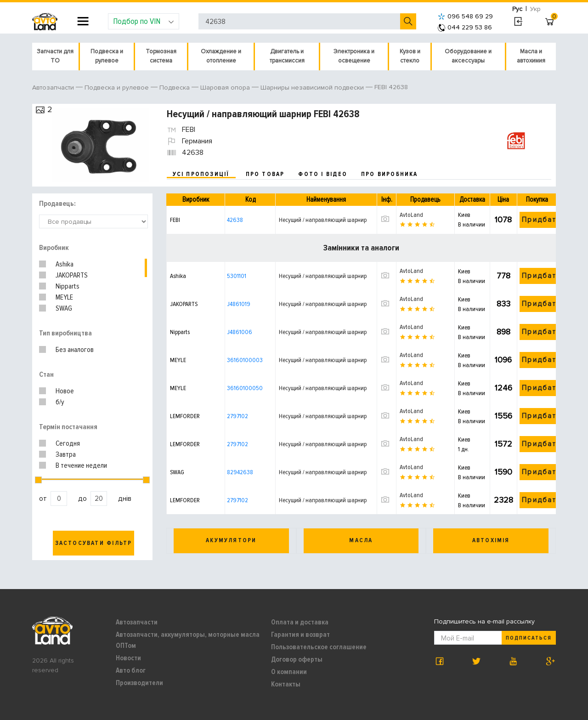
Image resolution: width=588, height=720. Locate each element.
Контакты (286, 684)
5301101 (237, 276)
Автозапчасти (137, 622)
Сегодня (68, 443)
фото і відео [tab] (323, 174)
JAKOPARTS (72, 275)
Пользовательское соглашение (319, 647)
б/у (60, 402)
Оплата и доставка (300, 622)
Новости (128, 658)
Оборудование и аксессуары (468, 56)
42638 (235, 220)
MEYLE (64, 297)
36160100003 (245, 360)
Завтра (66, 454)
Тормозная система (161, 56)
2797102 (237, 416)
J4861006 (240, 332)
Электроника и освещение (354, 56)
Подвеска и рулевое (107, 56)
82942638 (240, 472)
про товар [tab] (265, 174)
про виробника (390, 174)
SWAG (64, 308)
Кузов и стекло (410, 56)
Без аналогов (75, 350)
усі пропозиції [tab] (201, 174)
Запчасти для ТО (55, 56)
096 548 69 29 (465, 16)
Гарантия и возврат (300, 635)
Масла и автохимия (531, 56)
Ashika (65, 264)
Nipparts (68, 286)
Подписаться (529, 638)
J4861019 (239, 304)
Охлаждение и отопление (221, 56)
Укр (535, 9)
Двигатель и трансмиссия (287, 56)
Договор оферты (297, 659)
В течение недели (81, 465)
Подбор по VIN (144, 21)
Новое (65, 391)
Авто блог (131, 670)
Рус (517, 9)
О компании (289, 672)
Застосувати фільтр (94, 543)
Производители (139, 683)
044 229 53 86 (465, 27)
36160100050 (245, 388)
